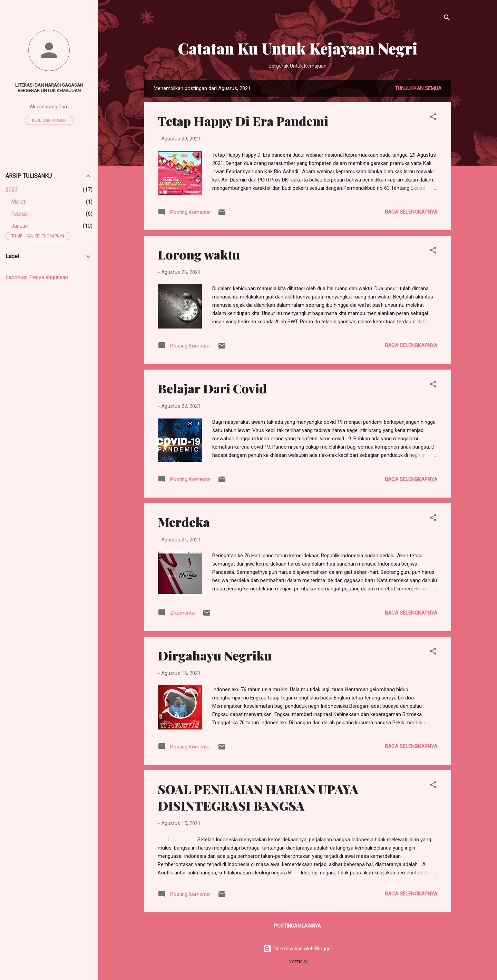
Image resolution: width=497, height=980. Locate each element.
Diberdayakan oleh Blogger (298, 949)
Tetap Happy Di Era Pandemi (243, 121)
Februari (21, 214)
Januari (20, 226)
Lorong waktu (199, 254)
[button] (433, 118)
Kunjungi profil (49, 120)
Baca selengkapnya (411, 212)
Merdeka (184, 522)
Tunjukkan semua (418, 88)
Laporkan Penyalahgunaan (37, 277)
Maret (18, 202)
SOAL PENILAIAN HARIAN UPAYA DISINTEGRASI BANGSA (258, 797)
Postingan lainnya (298, 926)
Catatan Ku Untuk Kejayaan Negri (298, 48)
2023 (12, 190)
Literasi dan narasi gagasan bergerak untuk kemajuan (49, 88)
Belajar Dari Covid (212, 388)
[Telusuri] (447, 19)
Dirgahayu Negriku (215, 655)
